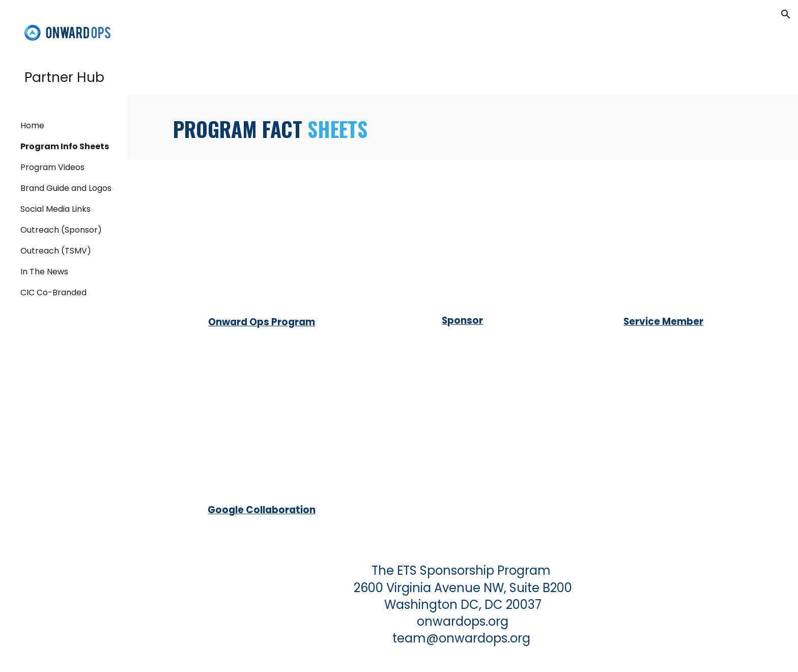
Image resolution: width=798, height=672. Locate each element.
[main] (463, 127)
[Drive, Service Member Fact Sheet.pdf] (663, 240)
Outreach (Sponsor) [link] (61, 230)
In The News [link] (44, 272)
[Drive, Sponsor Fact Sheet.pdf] (462, 239)
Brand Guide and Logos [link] (66, 188)
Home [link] (32, 125)
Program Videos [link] (52, 167)
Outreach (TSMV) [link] (56, 251)
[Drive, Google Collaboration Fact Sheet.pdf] (262, 429)
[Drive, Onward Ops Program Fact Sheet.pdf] (262, 240)
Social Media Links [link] (55, 209)
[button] (786, 14)
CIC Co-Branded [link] (53, 292)
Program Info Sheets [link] (65, 146)
